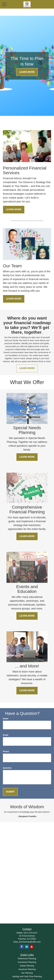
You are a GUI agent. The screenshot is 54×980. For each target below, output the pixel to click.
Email (6, 735)
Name (6, 719)
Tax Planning (27, 973)
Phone (6, 751)
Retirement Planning (27, 959)
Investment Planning (27, 962)
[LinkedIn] (27, 947)
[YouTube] (32, 947)
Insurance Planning (27, 969)
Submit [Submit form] (10, 792)
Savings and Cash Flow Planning (27, 976)
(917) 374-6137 (31, 933)
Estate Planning (27, 966)
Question (7, 768)
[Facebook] (22, 947)
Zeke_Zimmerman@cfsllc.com (27, 942)
